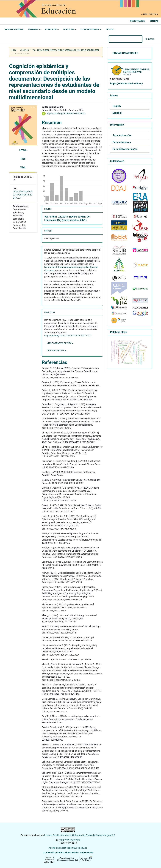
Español (117, 113)
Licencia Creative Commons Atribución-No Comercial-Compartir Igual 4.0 (80, 835)
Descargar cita (57, 350)
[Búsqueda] (126, 39)
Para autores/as (122, 142)
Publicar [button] (70, 29)
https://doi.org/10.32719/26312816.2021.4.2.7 (23, 195)
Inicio (14, 50)
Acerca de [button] (52, 29)
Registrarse (137, 21)
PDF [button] (23, 159)
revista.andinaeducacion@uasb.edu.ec (68, 848)
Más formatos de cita (60, 343)
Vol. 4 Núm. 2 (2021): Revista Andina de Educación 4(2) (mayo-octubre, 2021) (66, 50)
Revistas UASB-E (14, 29)
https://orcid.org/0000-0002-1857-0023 (66, 113)
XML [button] (23, 167)
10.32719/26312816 (70, 840)
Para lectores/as (122, 135)
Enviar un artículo (126, 53)
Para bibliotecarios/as (125, 149)
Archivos (25, 50)
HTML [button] (23, 150)
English (117, 106)
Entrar (154, 21)
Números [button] (34, 29)
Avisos (110, 29)
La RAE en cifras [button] (91, 29)
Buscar (150, 39)
